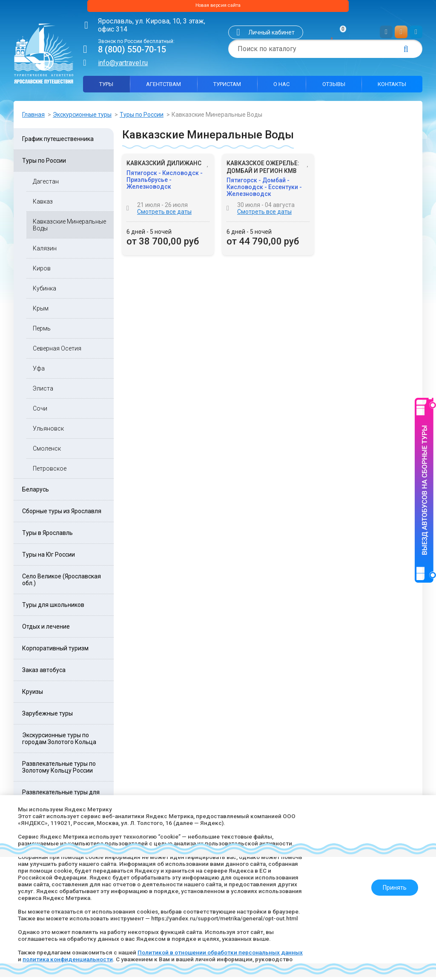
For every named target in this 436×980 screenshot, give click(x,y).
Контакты (392, 87)
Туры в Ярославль (47, 536)
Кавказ (43, 204)
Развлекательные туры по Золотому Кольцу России (59, 770)
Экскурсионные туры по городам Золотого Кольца (59, 741)
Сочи (40, 411)
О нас (281, 87)
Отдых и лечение (46, 629)
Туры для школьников (53, 608)
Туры (106, 87)
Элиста (43, 391)
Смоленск (47, 451)
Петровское (50, 471)
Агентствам (163, 87)
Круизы (33, 695)
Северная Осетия (57, 351)
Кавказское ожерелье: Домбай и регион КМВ (263, 170)
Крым (41, 311)
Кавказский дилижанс (164, 167)
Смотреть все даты (164, 215)
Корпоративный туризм (55, 651)
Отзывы (334, 87)
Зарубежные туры (47, 716)
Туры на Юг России (49, 558)
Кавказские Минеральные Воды (69, 228)
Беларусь (36, 492)
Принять (391, 884)
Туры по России (142, 117)
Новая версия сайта (218, 7)
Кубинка (44, 291)
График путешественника (58, 142)
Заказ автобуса (44, 673)
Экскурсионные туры (82, 117)
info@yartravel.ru (123, 65)
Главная (33, 117)
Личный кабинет (271, 35)
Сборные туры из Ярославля (62, 514)
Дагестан (46, 184)
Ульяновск (48, 431)
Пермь (42, 331)
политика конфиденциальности (93, 959)
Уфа (39, 371)
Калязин (45, 251)
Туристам (227, 87)
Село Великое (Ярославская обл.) (62, 583)
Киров (42, 271)
